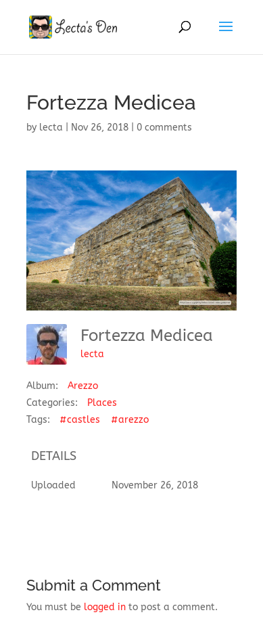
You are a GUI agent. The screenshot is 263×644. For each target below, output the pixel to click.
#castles (80, 420)
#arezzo (130, 420)
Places (102, 403)
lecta (51, 128)
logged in (105, 607)
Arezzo (83, 386)
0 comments (164, 128)
